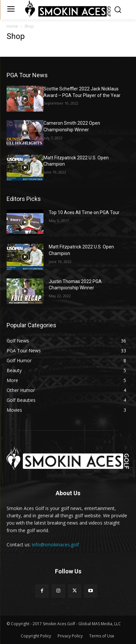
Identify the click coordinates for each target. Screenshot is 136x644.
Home (12, 26)
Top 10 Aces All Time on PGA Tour (84, 212)
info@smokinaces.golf (55, 545)
